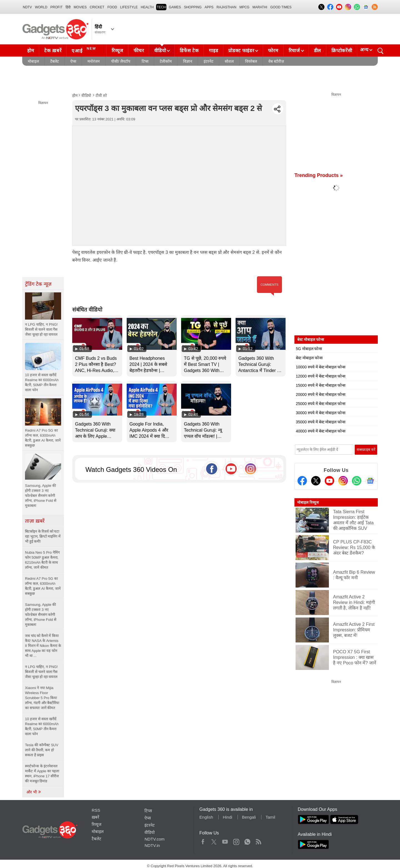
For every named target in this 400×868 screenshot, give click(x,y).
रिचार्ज (294, 51)
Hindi (227, 817)
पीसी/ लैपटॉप (121, 61)
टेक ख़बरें (53, 51)
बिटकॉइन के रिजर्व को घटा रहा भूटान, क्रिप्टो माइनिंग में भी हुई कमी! (43, 536)
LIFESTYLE (129, 7)
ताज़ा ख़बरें (35, 521)
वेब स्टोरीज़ (276, 61)
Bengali (249, 817)
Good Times (281, 7)
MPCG (244, 7)
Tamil (270, 817)
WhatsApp (247, 841)
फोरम (273, 51)
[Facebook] (302, 481)
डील (317, 51)
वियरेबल (251, 61)
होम (31, 51)
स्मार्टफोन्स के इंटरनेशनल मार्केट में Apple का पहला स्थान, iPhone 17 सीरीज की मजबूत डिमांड (42, 774)
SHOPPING (193, 7)
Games (175, 7)
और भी (34, 792)
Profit (56, 7)
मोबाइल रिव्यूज (308, 502)
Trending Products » (319, 175)
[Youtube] (329, 481)
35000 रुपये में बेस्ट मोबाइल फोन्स (321, 422)
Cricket (97, 7)
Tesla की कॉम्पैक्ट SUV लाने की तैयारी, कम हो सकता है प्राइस (42, 750)
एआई (85, 50)
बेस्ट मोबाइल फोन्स (309, 358)
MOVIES (80, 7)
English (206, 817)
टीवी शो (101, 95)
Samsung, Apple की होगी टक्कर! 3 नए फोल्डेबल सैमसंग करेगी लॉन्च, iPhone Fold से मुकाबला (41, 615)
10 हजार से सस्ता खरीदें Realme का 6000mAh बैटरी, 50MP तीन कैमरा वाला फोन (42, 726)
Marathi (260, 7)
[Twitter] (316, 481)
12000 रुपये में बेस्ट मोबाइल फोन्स (321, 376)
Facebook (203, 841)
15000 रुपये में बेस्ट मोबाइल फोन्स (321, 385)
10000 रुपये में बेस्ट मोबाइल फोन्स (321, 367)
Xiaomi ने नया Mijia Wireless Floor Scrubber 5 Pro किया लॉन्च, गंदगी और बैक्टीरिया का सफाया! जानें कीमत (42, 698)
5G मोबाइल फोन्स (309, 349)
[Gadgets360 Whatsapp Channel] (357, 481)
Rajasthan (227, 7)
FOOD (112, 7)
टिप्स (145, 61)
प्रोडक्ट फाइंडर (241, 51)
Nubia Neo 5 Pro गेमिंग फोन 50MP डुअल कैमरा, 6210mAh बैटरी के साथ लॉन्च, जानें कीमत (42, 560)
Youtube (225, 841)
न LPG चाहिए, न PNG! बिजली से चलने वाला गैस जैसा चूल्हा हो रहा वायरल (41, 672)
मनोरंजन (94, 61)
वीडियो (160, 51)
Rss (258, 841)
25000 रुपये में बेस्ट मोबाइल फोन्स (321, 404)
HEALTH (147, 7)
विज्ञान (188, 61)
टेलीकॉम (166, 61)
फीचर (139, 51)
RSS (96, 810)
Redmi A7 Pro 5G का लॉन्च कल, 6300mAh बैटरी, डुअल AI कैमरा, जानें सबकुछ (43, 586)
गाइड (213, 51)
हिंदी (68, 7)
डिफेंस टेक (189, 51)
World (41, 7)
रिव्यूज (117, 51)
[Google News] (370, 481)
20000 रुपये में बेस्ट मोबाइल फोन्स (321, 394)
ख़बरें (95, 817)
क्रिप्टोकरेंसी (342, 51)
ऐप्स (73, 61)
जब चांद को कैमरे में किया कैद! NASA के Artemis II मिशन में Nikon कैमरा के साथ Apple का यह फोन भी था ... (43, 646)
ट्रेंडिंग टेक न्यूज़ (38, 284)
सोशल (229, 61)
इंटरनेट (208, 61)
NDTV (27, 7)
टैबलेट (55, 61)
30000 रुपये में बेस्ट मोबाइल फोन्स (321, 413)
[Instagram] (343, 481)
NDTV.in (152, 845)
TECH (161, 7)
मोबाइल (33, 61)
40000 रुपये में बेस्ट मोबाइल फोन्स (321, 431)
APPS (209, 7)
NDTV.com (154, 839)
